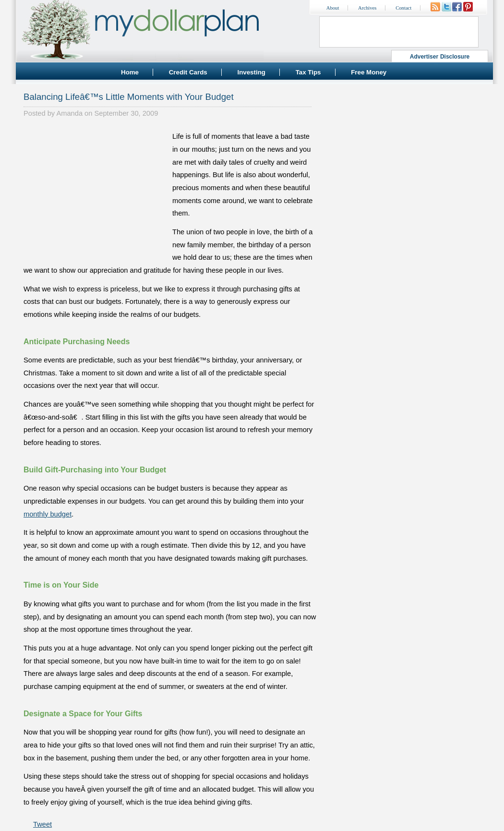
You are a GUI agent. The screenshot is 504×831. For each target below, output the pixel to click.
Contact (403, 8)
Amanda (69, 113)
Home (130, 72)
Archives (367, 8)
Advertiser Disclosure (440, 57)
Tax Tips (308, 72)
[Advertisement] (96, 190)
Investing (251, 72)
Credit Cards (188, 72)
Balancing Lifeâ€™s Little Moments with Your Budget (129, 97)
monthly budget (48, 514)
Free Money (369, 72)
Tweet (42, 824)
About (333, 8)
